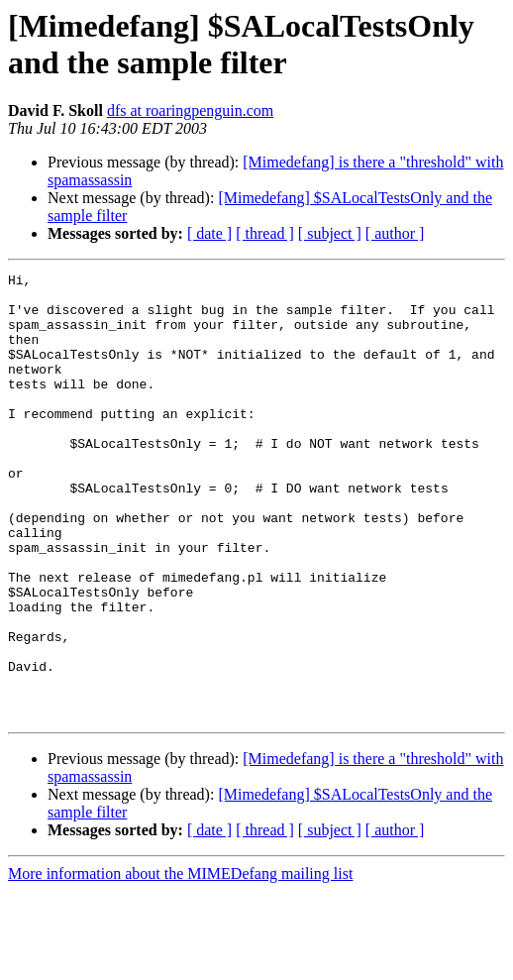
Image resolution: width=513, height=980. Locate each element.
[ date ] (209, 233)
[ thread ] (265, 233)
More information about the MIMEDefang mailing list (180, 963)
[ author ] (395, 233)
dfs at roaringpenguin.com (190, 110)
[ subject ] (330, 233)
